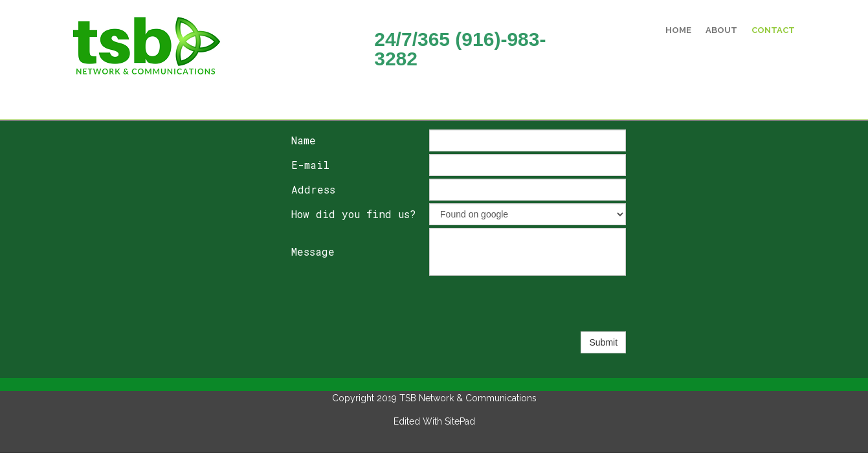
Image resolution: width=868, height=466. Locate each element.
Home (678, 30)
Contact (773, 30)
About (721, 30)
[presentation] (528, 304)
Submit (603, 342)
